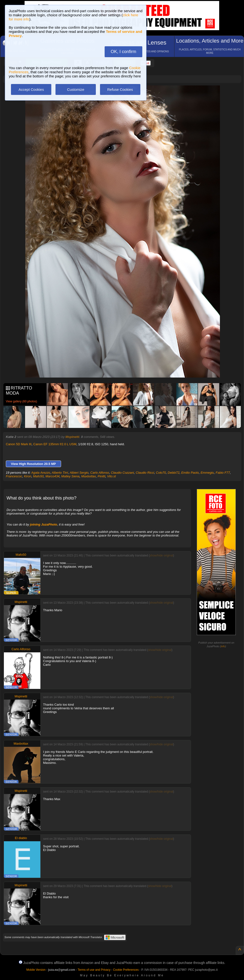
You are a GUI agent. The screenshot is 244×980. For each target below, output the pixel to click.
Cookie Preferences (126, 970)
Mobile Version (36, 970)
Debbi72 (173, 473)
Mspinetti (72, 437)
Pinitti (101, 476)
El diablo (21, 838)
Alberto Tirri (60, 473)
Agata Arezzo (41, 473)
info (223, 646)
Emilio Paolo (190, 473)
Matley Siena (70, 476)
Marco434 (53, 476)
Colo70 (161, 473)
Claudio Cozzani (122, 473)
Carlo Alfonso (100, 473)
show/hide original (161, 555)
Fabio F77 (223, 473)
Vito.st (111, 476)
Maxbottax (89, 476)
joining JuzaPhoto (44, 524)
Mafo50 (38, 476)
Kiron (27, 476)
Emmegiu (207, 473)
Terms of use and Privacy (94, 970)
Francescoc (14, 476)
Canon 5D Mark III (19, 444)
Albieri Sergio (79, 473)
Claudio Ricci (145, 473)
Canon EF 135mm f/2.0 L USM (55, 444)
